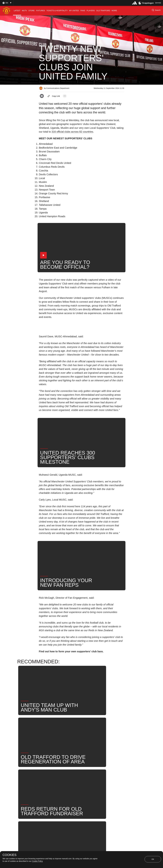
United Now (106, 778)
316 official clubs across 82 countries (72, 132)
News (44, 778)
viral (77, 284)
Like (56, 778)
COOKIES (9, 855)
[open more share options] (65, 96)
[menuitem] (17, 11)
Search (91, 778)
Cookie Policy (37, 861)
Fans (67, 778)
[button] (7, 3)
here (100, 651)
